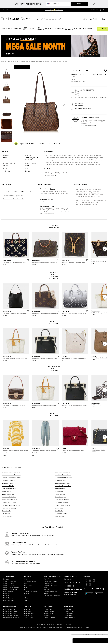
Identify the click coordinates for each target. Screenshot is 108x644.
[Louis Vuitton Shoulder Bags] (80, 484)
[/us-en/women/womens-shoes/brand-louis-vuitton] (5, 611)
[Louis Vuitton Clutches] (80, 481)
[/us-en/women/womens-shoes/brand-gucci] (26, 611)
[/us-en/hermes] (34, 594)
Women (4, 29)
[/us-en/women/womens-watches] (13, 581)
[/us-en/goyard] (34, 579)
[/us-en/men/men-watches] (13, 592)
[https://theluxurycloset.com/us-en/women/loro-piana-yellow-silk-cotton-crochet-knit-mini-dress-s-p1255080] (16, 437)
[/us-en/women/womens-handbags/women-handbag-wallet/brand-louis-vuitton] (5, 614)
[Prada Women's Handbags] (29, 509)
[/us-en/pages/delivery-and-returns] (54, 592)
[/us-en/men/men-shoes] (13, 596)
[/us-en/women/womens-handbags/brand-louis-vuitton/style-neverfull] (5, 618)
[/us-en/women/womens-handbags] (13, 579)
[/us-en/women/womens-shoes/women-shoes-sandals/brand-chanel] (66, 618)
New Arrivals (40, 29)
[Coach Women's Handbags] (80, 501)
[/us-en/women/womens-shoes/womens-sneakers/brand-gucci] (26, 614)
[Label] (56, 19)
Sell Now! (102, 29)
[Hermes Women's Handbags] (80, 506)
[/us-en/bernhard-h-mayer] (34, 581)
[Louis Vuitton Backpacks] (29, 481)
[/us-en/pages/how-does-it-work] (54, 581)
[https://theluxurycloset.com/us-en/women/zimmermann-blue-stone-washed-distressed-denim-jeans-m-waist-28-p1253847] (46, 437)
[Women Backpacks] (80, 489)
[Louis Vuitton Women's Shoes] (80, 473)
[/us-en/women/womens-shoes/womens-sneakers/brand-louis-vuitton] (5, 616)
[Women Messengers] (80, 498)
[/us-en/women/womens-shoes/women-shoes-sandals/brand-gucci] (26, 618)
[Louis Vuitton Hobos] (29, 484)
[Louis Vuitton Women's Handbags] (29, 473)
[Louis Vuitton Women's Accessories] (29, 478)
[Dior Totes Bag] (29, 514)
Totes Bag (32, 61)
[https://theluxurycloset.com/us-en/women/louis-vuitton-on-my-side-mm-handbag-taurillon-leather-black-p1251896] (46, 344)
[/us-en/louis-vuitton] (34, 585)
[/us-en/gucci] (34, 587)
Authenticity (88, 29)
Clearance (50, 29)
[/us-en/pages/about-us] (54, 579)
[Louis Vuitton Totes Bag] (29, 487)
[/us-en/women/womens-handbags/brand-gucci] (26, 609)
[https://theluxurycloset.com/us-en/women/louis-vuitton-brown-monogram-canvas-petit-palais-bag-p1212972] (46, 248)
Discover (4, 61)
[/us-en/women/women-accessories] (13, 590)
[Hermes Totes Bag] (29, 517)
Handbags (17, 29)
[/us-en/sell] (54, 590)
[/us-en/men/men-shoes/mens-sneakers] (13, 600)
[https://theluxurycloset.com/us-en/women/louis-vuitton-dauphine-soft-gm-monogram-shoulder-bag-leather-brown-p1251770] (16, 391)
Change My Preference (52, 596)
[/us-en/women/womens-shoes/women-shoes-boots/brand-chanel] (66, 616)
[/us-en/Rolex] (34, 596)
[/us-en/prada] (34, 600)
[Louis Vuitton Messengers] (29, 489)
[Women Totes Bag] (80, 495)
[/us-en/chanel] (34, 583)
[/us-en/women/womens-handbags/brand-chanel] (66, 609)
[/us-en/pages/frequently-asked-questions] (54, 587)
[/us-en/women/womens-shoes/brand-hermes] (46, 611)
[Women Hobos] (80, 492)
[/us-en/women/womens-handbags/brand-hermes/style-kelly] (46, 616)
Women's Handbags (21, 61)
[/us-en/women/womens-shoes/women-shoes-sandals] (46, 618)
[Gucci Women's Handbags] (29, 503)
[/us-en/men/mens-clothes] (13, 598)
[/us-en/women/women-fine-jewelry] (13, 587)
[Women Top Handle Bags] (29, 498)
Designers (60, 29)
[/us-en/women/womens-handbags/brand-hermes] (46, 609)
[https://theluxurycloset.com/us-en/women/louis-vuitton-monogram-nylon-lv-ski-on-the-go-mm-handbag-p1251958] (75, 299)
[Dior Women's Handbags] (80, 503)
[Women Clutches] (29, 492)
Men (10, 29)
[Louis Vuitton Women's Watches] (80, 478)
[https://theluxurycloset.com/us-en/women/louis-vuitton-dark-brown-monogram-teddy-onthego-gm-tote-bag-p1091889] (16, 248)
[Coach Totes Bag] (29, 512)
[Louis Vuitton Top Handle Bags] (80, 487)
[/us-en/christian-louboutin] (34, 592)
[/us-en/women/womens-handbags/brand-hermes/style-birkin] (46, 614)
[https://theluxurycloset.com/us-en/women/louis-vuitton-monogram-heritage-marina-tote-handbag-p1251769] (16, 344)
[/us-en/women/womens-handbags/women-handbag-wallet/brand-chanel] (66, 614)
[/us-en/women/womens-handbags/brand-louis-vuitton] (5, 609)
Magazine (78, 29)
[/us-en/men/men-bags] (13, 594)
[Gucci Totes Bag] (80, 512)
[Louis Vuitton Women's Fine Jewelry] (29, 476)
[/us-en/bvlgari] (34, 598)
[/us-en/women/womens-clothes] (13, 585)
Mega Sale (25, 29)
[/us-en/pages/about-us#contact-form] (74, 579)
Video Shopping (69, 29)
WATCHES (32, 29)
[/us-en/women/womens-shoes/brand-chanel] (66, 611)
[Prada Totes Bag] (80, 517)
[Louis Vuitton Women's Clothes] (80, 476)
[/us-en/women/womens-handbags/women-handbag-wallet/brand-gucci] (26, 616)
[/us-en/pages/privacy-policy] (54, 583)
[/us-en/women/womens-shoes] (13, 583)
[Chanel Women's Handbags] (29, 501)
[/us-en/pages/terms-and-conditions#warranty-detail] (54, 594)
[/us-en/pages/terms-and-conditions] (54, 585)
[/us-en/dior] (34, 590)
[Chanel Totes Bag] (80, 509)
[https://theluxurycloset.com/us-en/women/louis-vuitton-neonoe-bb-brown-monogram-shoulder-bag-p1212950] (75, 248)
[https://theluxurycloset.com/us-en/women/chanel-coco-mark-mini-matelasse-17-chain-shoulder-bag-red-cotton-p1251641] (75, 436)
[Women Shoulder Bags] (29, 495)
